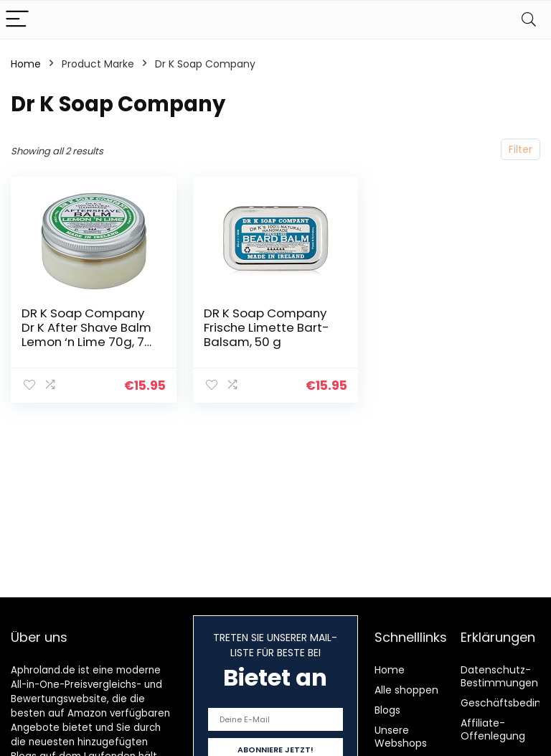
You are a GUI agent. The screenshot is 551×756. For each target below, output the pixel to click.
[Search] (529, 20)
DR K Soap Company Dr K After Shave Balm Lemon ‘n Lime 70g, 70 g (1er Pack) (87, 335)
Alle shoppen (406, 690)
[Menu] (17, 20)
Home (26, 64)
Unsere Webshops (401, 737)
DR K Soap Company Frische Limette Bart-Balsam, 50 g (267, 327)
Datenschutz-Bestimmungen (499, 676)
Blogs (387, 710)
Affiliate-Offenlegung (493, 729)
